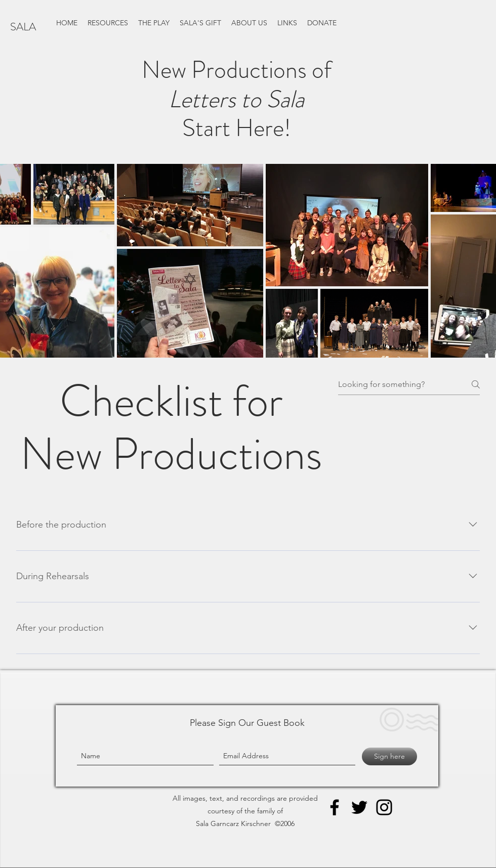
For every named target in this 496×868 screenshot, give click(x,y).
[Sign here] (389, 756)
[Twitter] (359, 807)
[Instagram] (384, 807)
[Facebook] (335, 807)
